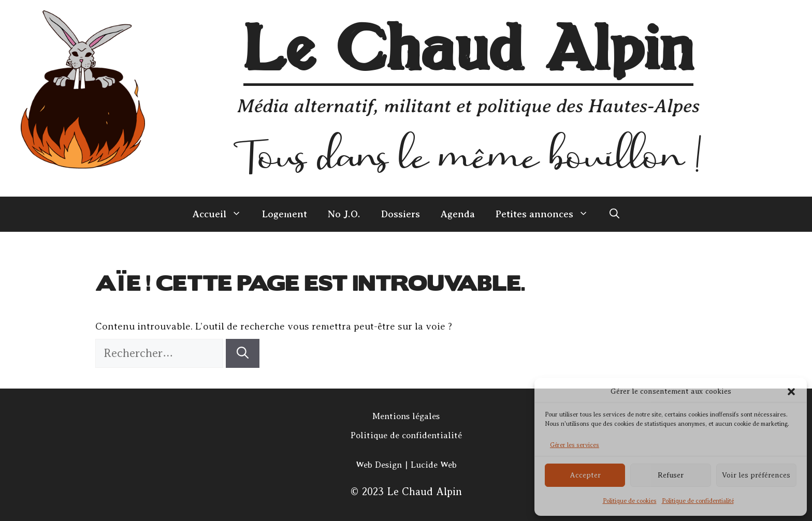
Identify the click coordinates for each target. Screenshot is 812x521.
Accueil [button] (222, 214)
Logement (285, 214)
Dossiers (401, 214)
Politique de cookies (630, 501)
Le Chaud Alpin (468, 51)
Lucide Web (434, 465)
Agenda (458, 214)
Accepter (585, 475)
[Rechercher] (243, 354)
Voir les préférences (756, 475)
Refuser (671, 475)
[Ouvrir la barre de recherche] (614, 214)
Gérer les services (575, 445)
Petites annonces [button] (547, 214)
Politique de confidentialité (698, 501)
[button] (791, 392)
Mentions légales (406, 416)
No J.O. (344, 214)
